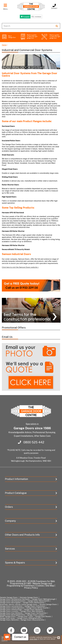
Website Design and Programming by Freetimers (29, 585)
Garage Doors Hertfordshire (36, 613)
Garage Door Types (25, 616)
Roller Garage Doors (8, 616)
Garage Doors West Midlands (32, 611)
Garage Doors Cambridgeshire (12, 608)
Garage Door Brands (43, 616)
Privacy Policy (31, 588)
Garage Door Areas (7, 618)
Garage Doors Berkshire (9, 620)
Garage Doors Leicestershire (11, 606)
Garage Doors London (35, 615)
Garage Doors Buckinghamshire (12, 615)
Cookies (40, 586)
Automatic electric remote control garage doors (19, 604)
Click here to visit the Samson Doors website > (20, 267)
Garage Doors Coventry (9, 611)
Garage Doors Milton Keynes (37, 608)
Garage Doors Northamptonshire (13, 601)
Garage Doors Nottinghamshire (29, 618)
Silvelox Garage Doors (48, 604)
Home (4, 45)
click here (33, 639)
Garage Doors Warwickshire (38, 601)
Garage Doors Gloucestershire (33, 620)
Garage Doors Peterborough (11, 609)
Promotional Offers (14, 328)
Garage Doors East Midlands (11, 613)
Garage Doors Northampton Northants (15, 599)
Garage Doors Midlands (33, 609)
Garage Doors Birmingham (10, 603)
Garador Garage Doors (9, 597)
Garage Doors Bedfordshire (34, 603)
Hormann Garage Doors (29, 597)
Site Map (50, 586)
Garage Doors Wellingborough (44, 599)
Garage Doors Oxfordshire (35, 606)
